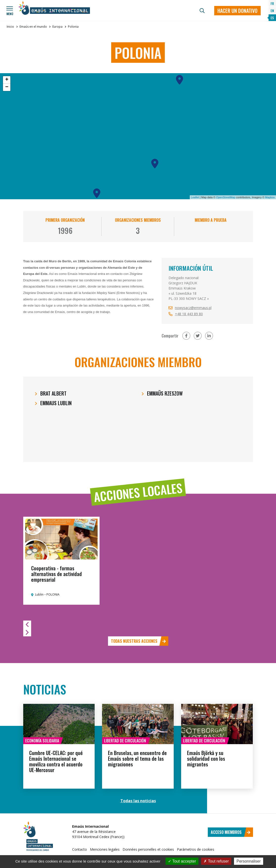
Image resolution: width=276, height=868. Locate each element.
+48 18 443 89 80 (189, 314)
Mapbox (270, 197)
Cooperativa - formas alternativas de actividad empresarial (56, 574)
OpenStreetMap (226, 197)
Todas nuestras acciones (138, 641)
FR (272, 3)
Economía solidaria (42, 741)
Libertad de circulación (125, 741)
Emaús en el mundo (33, 27)
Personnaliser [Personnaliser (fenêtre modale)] (249, 861)
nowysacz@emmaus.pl (193, 308)
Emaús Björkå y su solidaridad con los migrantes (206, 758)
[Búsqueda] (202, 11)
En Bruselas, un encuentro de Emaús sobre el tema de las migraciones (137, 758)
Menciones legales (105, 849)
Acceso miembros (231, 832)
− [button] (7, 87)
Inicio (10, 27)
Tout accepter (182, 861)
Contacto (80, 849)
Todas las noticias (138, 801)
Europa (57, 27)
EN (272, 11)
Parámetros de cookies (196, 849)
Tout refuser (216, 861)
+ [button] (7, 80)
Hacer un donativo (237, 11)
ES (272, 18)
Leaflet (195, 197)
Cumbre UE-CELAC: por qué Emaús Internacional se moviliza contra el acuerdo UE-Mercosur (56, 761)
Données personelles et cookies (148, 849)
